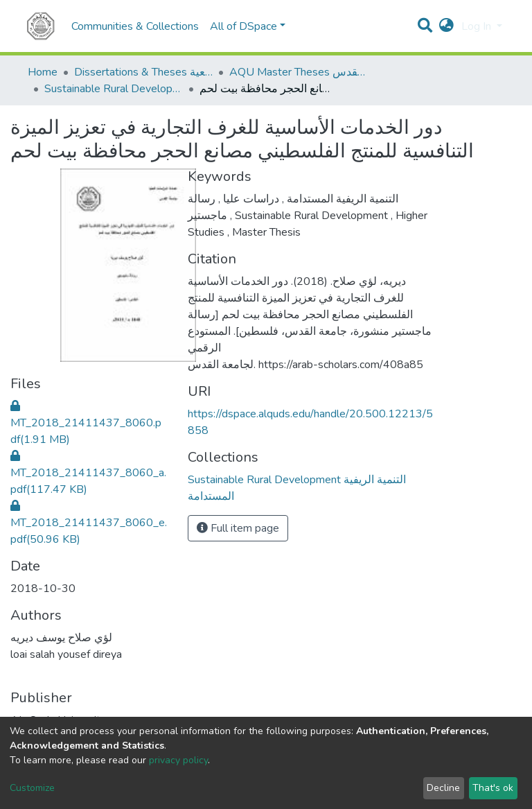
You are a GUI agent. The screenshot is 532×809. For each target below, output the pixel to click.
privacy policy (178, 760)
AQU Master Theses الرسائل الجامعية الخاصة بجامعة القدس (299, 72)
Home (43, 72)
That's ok (493, 788)
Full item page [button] (238, 528)
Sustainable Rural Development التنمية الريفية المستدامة (114, 89)
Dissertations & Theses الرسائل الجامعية (143, 72)
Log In (478, 26)
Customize (32, 788)
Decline (443, 788)
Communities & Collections (135, 26)
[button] (446, 26)
